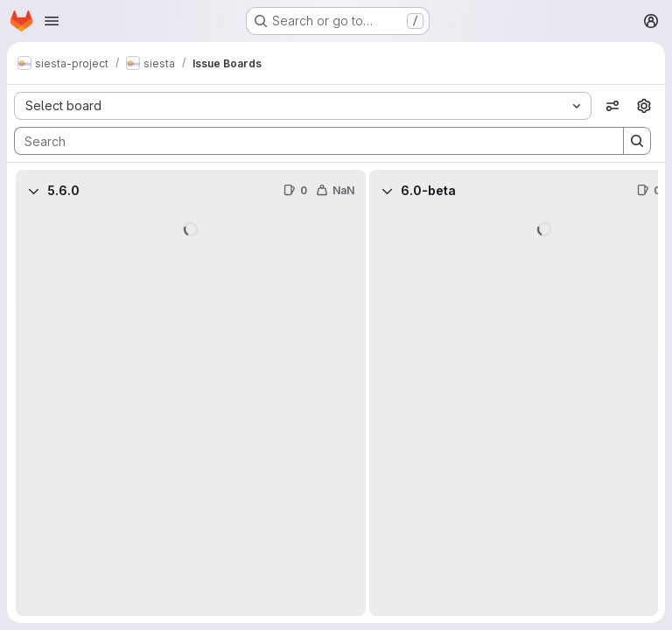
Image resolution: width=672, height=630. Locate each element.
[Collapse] (33, 191)
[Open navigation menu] (52, 21)
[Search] (310, 141)
